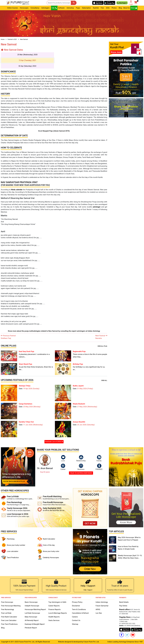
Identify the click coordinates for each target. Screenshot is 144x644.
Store (134, 8)
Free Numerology (8, 609)
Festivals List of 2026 (54, 442)
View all (104, 380)
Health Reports (54, 617)
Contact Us (76, 620)
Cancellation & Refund (80, 613)
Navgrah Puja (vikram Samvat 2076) (56, 131)
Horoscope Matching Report (35, 609)
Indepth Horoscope (32, 606)
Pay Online (123, 606)
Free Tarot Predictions (9, 624)
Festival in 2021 (12, 39)
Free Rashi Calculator (9, 617)
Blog (120, 8)
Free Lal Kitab (6, 613)
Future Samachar (102, 606)
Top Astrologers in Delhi (57, 602)
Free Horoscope (7, 602)
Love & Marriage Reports (58, 613)
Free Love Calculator (9, 620)
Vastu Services (54, 620)
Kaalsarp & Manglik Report (35, 624)
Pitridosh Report (31, 628)
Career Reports (54, 606)
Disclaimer (76, 606)
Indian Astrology (102, 602)
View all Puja (102, 346)
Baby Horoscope (31, 617)
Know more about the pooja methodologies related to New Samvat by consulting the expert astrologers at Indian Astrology (54, 331)
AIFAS (98, 609)
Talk (54, 8)
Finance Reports (54, 609)
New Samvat (24, 39)
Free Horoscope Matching (11, 606)
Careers (75, 617)
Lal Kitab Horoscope (32, 613)
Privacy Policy (77, 602)
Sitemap (75, 624)
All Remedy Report (32, 620)
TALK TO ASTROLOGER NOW (81, 473)
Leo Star (99, 613)
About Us (126, 8)
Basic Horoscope (31, 602)
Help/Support (122, 3)
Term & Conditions (79, 609)
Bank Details (124, 602)
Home (3, 39)
